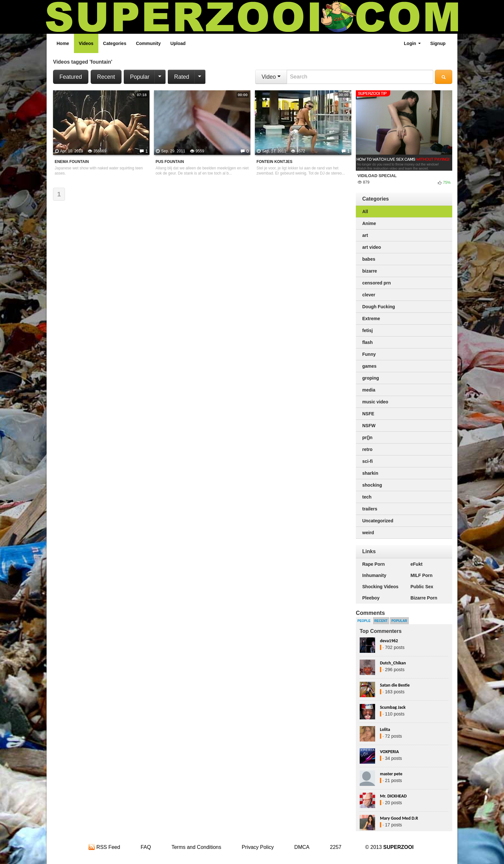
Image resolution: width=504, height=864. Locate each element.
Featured (71, 77)
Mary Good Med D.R (399, 818)
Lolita (385, 729)
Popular (140, 77)
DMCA (302, 847)
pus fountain (170, 162)
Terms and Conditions (196, 847)
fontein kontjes (274, 162)
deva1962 (389, 641)
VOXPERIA (389, 752)
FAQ (146, 847)
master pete (391, 774)
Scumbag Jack (393, 707)
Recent (106, 77)
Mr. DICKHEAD (393, 796)
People (364, 621)
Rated (182, 77)
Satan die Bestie (395, 685)
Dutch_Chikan (393, 663)
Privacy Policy (258, 847)
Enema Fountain (72, 162)
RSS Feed (104, 847)
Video (271, 77)
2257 (336, 847)
